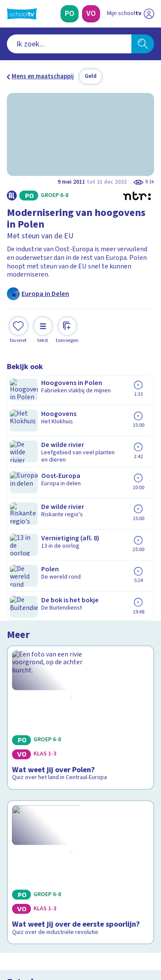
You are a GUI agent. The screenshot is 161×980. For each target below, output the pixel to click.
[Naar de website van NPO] (149, 14)
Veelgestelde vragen (41, 750)
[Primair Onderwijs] (70, 14)
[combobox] (69, 44)
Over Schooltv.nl (36, 762)
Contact (21, 739)
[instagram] (30, 921)
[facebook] (11, 921)
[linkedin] (49, 921)
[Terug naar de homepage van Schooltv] (22, 14)
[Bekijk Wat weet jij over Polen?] (80, 435)
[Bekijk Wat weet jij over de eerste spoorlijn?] (80, 554)
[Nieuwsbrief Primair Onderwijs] (81, 837)
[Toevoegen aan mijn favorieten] (18, 329)
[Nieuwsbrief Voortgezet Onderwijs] (81, 861)
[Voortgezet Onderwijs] (91, 14)
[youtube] (68, 921)
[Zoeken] (143, 44)
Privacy (20, 773)
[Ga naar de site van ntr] (122, 940)
